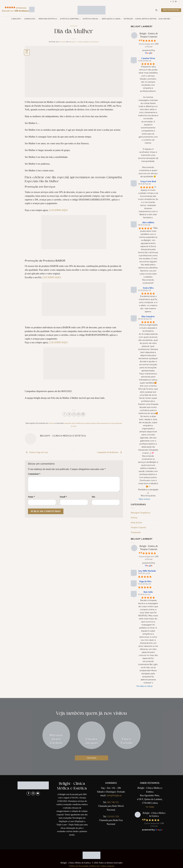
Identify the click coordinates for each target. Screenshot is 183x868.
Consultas (30, 19)
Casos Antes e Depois (146, 19)
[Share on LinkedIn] (83, 414)
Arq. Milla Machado (147, 571)
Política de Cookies (98, 866)
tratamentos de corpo (107, 423)
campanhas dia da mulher (72, 423)
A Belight (17, 19)
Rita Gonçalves (148, 316)
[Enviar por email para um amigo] (74, 414)
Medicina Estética (48, 19)
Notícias (74, 26)
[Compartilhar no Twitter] (69, 414)
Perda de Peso (136, 523)
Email (63, 497)
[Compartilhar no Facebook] (65, 414)
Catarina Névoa (148, 58)
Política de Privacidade (79, 866)
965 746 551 (113, 802)
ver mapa (150, 807)
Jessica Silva (148, 288)
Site (93, 497)
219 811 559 (113, 817)
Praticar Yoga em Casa (36, 452)
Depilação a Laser (112, 19)
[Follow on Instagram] (173, 2)
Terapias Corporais (138, 527)
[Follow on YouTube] (176, 2)
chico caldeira (148, 222)
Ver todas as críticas (144, 686)
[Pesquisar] (156, 10)
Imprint (111, 866)
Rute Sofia (148, 592)
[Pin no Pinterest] (79, 414)
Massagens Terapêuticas (141, 513)
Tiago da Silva (145, 581)
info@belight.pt (114, 795)
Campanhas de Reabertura (110, 452)
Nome (31, 497)
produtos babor (95, 423)
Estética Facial (91, 19)
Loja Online (165, 19)
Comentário (34, 474)
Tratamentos (136, 532)
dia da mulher (86, 423)
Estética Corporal (71, 19)
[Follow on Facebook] (171, 2)
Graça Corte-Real (148, 181)
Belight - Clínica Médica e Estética (84, 42)
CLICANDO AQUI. (59, 210)
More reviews (144, 499)
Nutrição (128, 19)
